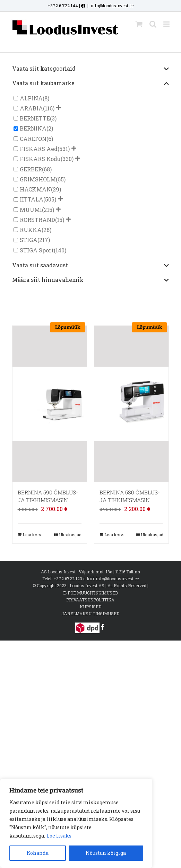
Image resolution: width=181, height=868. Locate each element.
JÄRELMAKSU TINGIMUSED (90, 614)
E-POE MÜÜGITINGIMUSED (90, 593)
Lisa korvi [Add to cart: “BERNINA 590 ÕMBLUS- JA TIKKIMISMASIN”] (33, 535)
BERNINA (33, 129)
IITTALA (32, 200)
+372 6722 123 (68, 579)
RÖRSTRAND (37, 220)
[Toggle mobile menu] (167, 24)
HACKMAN (35, 189)
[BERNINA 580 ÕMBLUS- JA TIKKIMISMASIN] (131, 404)
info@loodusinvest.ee (112, 6)
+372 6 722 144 (63, 6)
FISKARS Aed (39, 149)
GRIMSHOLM (38, 179)
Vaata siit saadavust (91, 266)
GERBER (31, 169)
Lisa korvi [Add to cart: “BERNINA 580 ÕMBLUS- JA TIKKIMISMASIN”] (114, 535)
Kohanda (38, 853)
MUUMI (31, 210)
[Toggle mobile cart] (139, 24)
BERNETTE (35, 118)
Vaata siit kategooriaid (91, 69)
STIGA (29, 240)
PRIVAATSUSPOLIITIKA (90, 600)
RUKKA (31, 230)
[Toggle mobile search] (153, 24)
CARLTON (33, 139)
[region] (76, 823)
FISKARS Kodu (40, 159)
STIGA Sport (37, 250)
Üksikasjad (70, 535)
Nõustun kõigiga (106, 853)
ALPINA (31, 98)
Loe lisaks (59, 836)
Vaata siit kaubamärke (91, 83)
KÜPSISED (90, 607)
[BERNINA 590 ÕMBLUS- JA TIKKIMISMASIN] (50, 404)
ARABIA (31, 108)
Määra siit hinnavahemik (91, 280)
